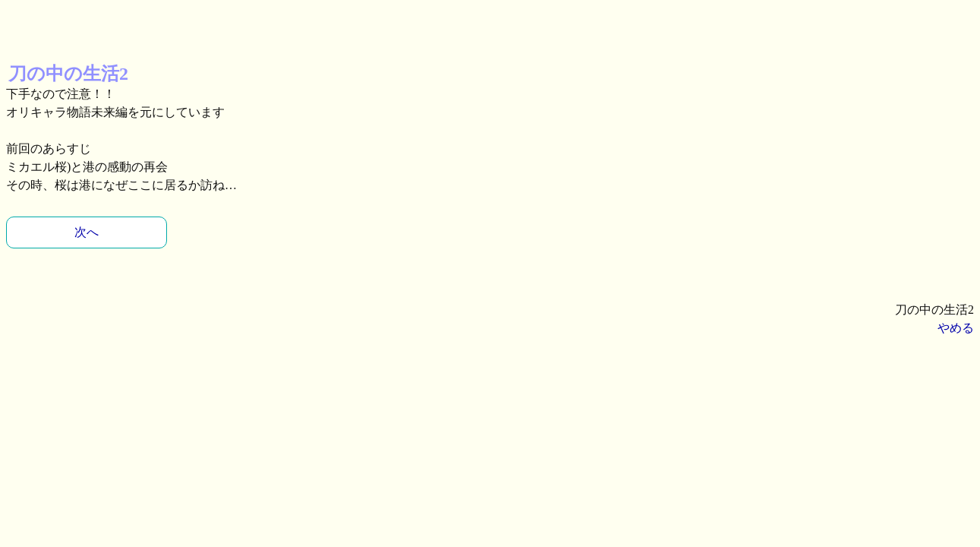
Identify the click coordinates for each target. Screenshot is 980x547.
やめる (956, 328)
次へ (87, 232)
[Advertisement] (128, 25)
